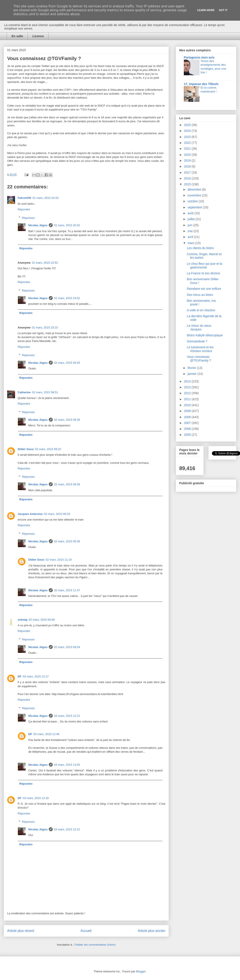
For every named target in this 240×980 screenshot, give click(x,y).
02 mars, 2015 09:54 (67, 647)
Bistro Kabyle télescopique (205, 335)
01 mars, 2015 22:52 (45, 263)
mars (191, 243)
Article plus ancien (151, 931)
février (192, 368)
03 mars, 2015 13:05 (67, 765)
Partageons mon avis (199, 57)
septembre (195, 207)
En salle (17, 36)
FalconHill (24, 198)
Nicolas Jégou (38, 225)
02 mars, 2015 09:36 (67, 420)
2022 (188, 143)
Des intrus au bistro (200, 295)
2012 (188, 393)
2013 (188, 387)
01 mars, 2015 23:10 (45, 328)
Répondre (24, 209)
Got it (223, 10)
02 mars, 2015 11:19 (59, 560)
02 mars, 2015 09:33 (57, 514)
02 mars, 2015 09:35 (67, 363)
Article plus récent (21, 931)
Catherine (24, 392)
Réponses (28, 218)
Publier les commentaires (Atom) (95, 945)
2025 (188, 125)
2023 (188, 137)
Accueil (86, 931)
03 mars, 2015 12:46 (46, 734)
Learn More (206, 10)
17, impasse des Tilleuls (201, 84)
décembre (195, 189)
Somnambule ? (197, 341)
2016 (188, 178)
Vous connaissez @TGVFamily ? (199, 359)
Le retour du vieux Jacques (199, 328)
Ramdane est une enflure (204, 289)
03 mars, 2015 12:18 (36, 798)
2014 (188, 381)
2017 (188, 173)
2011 (188, 399)
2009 (188, 411)
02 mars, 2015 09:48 (42, 620)
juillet (191, 219)
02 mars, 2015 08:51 (45, 392)
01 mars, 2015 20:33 (45, 198)
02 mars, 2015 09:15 (48, 449)
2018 (188, 166)
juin (190, 225)
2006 (188, 429)
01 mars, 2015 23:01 (67, 298)
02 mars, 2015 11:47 (67, 590)
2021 (188, 149)
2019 (188, 161)
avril (191, 237)
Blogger (141, 971)
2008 (188, 417)
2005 (188, 435)
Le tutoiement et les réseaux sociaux (200, 349)
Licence (38, 36)
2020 (188, 155)
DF (19, 676)
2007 (188, 423)
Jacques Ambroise (30, 514)
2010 (188, 405)
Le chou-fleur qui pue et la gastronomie (205, 266)
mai (190, 231)
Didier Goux (26, 449)
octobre (193, 201)
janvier (192, 374)
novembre (195, 195)
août (191, 213)
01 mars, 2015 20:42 (67, 225)
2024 (188, 131)
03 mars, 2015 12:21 (67, 716)
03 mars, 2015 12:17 (36, 676)
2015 (188, 184)
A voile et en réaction (201, 310)
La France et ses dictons (204, 273)
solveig (23, 620)
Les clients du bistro (200, 248)
